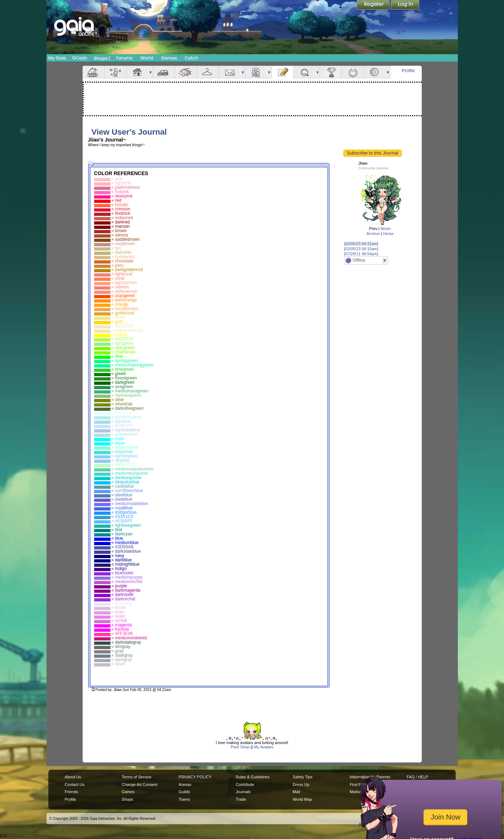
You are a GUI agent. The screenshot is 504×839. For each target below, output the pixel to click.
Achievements (331, 72)
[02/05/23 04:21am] (361, 244)
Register (374, 5)
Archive (373, 234)
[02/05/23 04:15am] (361, 249)
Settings (375, 72)
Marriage (353, 72)
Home (388, 234)
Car (164, 72)
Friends (256, 72)
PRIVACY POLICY (195, 777)
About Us (73, 777)
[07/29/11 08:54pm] (361, 254)
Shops (102, 58)
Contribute (245, 784)
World (147, 58)
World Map (302, 799)
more (150, 72)
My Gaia (57, 58)
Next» (386, 229)
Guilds (184, 792)
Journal (282, 72)
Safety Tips (303, 777)
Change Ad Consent (139, 784)
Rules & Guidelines (253, 777)
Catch (191, 58)
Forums (124, 58)
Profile (408, 71)
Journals (243, 792)
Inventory (208, 72)
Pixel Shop (240, 747)
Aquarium (186, 72)
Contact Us (74, 784)
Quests (304, 72)
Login (405, 5)
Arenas (185, 784)
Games (169, 58)
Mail (230, 72)
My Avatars (264, 747)
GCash (80, 58)
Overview (93, 72)
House (137, 72)
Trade (241, 799)
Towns (184, 799)
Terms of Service (136, 777)
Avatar (115, 72)
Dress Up (301, 784)
